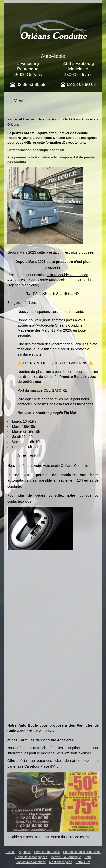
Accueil (10, 852)
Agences (25, 852)
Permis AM (83, 862)
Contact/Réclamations (31, 862)
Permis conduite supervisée (82, 852)
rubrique (85, 495)
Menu (17, 101)
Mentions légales (61, 862)
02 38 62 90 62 (78, 85)
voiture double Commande (67, 275)
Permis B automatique (66, 857)
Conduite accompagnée (32, 857)
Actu (87, 857)
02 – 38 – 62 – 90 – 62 (53, 294)
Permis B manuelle (47, 852)
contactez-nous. (20, 501)
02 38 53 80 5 (26, 85)
